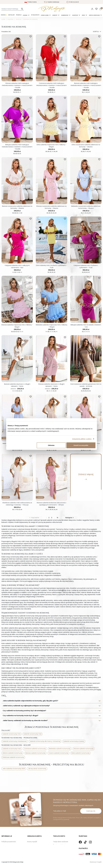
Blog (3, 846)
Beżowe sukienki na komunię (35, 753)
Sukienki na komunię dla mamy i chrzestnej (45, 741)
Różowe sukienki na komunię (84, 749)
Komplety (55, 15)
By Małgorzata (35, 15)
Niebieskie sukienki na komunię (60, 749)
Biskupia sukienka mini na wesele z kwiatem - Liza (86, 326)
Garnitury (75, 15)
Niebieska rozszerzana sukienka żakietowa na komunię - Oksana (86, 207)
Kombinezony (65, 15)
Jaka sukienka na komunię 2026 (14, 769)
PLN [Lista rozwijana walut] (86, 9)
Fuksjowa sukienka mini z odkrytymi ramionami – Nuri (17, 266)
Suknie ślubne (45, 15)
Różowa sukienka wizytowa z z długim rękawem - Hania (51, 385)
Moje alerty (57, 849)
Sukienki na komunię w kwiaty (74, 741)
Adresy (55, 843)
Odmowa (51, 445)
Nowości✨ (4, 15)
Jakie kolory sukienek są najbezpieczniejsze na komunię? (26, 706)
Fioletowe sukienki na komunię (13, 757)
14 (58, 518)
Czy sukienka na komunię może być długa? (20, 716)
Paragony (56, 852)
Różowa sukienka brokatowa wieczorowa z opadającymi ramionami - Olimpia (51, 504)
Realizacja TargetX (96, 862)
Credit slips (57, 840)
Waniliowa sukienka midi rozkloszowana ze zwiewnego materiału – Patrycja (17, 504)
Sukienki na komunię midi (32, 734)
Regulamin (5, 837)
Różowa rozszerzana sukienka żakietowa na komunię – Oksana (51, 207)
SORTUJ (97, 32)
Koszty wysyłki (32, 834)
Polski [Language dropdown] (81, 9)
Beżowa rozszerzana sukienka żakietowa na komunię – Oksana (17, 207)
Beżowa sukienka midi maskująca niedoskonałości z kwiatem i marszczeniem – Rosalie (86, 85)
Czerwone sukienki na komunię (35, 749)
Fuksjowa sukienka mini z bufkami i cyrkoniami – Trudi (86, 266)
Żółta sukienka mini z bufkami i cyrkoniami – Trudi (51, 266)
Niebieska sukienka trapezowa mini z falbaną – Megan (51, 326)
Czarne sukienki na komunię (58, 753)
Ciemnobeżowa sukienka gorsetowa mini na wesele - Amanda (86, 385)
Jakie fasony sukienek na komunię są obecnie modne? (25, 720)
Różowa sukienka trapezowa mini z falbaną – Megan (17, 326)
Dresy (84, 15)
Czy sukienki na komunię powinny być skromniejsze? (24, 711)
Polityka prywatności (9, 834)
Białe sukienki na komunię (81, 753)
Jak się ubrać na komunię (37, 769)
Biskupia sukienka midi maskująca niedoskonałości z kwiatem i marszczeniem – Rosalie (17, 147)
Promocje (19, 15)
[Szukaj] (13, 9)
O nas (4, 840)
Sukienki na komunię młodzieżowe (15, 741)
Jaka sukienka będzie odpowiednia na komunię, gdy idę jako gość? (30, 701)
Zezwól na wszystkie (81, 445)
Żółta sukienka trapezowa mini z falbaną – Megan (51, 146)
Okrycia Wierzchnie (94, 15)
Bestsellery (12, 15)
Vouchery (56, 846)
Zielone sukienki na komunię (12, 753)
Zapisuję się (91, 803)
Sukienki (25, 15)
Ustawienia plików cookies (82, 439)
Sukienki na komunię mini (12, 734)
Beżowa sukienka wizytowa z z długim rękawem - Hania (17, 385)
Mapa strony (6, 843)
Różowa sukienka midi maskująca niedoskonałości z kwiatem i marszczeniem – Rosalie (17, 85)
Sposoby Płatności (34, 840)
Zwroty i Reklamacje (34, 837)
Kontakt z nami (33, 843)
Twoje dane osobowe (61, 834)
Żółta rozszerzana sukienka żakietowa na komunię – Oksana (86, 146)
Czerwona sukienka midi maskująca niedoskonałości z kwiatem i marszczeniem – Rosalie (51, 85)
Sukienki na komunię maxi (12, 749)
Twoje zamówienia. (60, 837)
